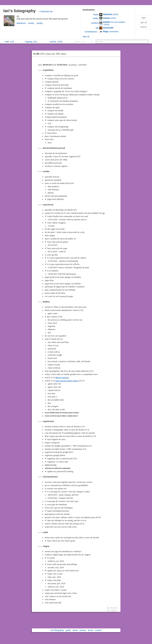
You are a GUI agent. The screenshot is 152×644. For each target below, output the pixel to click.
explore (143, 27)
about (75, 630)
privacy (83, 630)
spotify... (41, 23)
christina (95, 23)
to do (51, 54)
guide (68, 630)
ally (97, 28)
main (9, 42)
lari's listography (20, 11)
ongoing (31, 42)
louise (96, 15)
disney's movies (62, 378)
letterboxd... (22, 23)
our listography (57, 630)
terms (91, 630)
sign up (144, 22)
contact (98, 630)
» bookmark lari (46, 12)
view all (86, 37)
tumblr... (32, 23)
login (143, 18)
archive (56, 42)
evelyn (96, 18)
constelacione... (92, 32)
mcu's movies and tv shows (67, 381)
